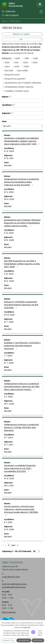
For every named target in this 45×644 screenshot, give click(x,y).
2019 (36, 58)
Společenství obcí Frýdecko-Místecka (23, 83)
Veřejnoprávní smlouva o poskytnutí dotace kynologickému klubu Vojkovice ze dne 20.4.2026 (21, 182)
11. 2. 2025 (8, 397)
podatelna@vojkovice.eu (14, 587)
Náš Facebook (9, 612)
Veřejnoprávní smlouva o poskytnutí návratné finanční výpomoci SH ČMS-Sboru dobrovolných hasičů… (22, 387)
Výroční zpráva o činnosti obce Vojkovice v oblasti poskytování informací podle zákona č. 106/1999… (21, 511)
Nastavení (38, 640)
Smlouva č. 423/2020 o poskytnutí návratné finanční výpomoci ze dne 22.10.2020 (21, 305)
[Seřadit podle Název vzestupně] (11, 96)
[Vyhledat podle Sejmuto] (22, 117)
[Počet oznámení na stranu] (36, 551)
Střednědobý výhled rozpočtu (19, 87)
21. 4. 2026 (9, 192)
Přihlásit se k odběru (27, 34)
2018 (27, 58)
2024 (7, 67)
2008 (17, 58)
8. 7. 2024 (8, 438)
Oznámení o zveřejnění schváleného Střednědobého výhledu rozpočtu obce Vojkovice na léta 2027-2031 (22, 141)
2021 (16, 62)
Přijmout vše (8, 640)
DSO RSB (9, 71)
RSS (31, 39)
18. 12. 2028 (9, 240)
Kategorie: (7, 58)
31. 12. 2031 (9, 158)
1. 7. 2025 (8, 356)
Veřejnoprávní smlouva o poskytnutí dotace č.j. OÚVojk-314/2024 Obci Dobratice (21, 427)
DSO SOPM (23, 71)
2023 (35, 62)
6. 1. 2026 (8, 522)
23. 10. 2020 (9, 315)
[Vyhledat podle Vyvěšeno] (22, 109)
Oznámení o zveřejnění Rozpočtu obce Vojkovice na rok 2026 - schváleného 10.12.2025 (20, 468)
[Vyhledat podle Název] (22, 101)
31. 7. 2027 (9, 445)
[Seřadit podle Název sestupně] (11, 97)
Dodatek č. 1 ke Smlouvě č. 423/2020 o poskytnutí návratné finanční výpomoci (22, 346)
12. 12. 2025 (9, 151)
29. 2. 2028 (9, 404)
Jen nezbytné (24, 640)
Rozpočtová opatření (15, 79)
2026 (27, 67)
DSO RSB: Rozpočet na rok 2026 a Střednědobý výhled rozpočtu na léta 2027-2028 (22, 264)
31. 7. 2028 (9, 322)
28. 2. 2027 (9, 486)
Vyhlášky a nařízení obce (17, 91)
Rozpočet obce (12, 75)
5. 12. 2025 (9, 233)
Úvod (4, 21)
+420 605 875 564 (11, 577)
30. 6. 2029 (9, 199)
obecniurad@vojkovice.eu (14, 584)
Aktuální (8, 165)
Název (6, 97)
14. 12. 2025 (9, 478)
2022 (26, 62)
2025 (17, 67)
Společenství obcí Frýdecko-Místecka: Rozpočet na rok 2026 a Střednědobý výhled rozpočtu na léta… (22, 223)
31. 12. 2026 (9, 529)
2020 (7, 62)
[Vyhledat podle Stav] (22, 126)
